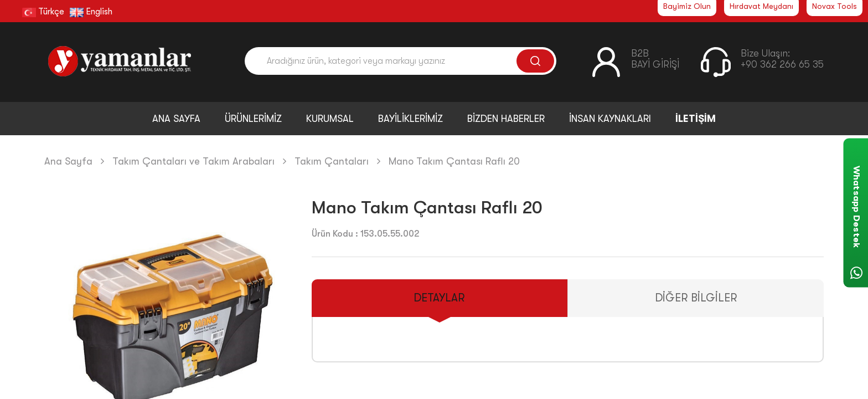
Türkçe (43, 12)
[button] (277, 326)
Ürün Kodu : (335, 234)
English (91, 12)
